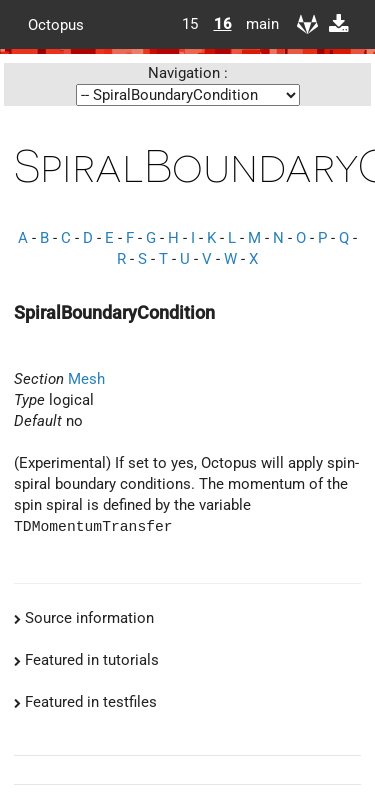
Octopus (56, 24)
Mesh (86, 379)
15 (190, 24)
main (255, 24)
